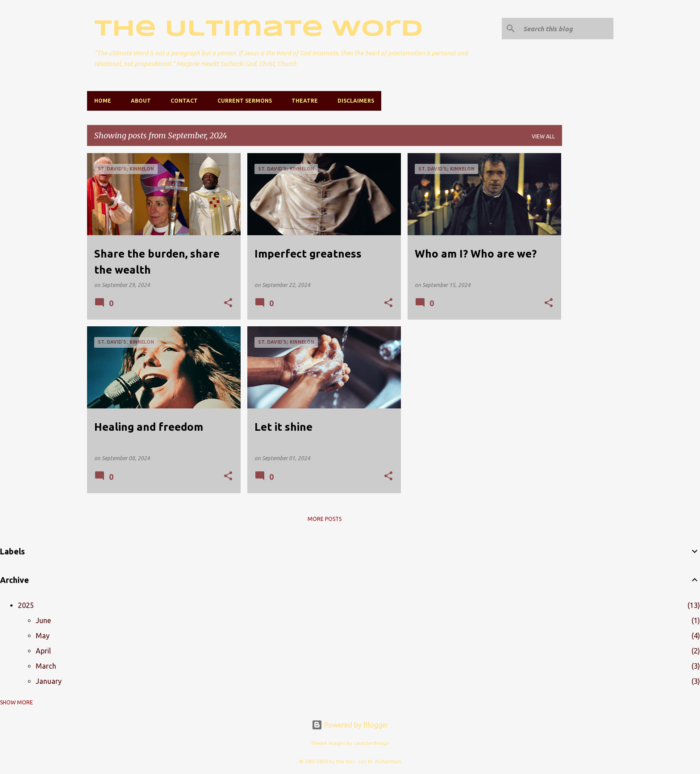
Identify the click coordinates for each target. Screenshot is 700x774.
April (43, 651)
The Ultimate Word (258, 29)
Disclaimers (356, 101)
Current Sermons (245, 101)
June (43, 620)
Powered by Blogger (350, 725)
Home (103, 101)
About (141, 101)
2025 (26, 605)
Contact (184, 101)
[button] (228, 303)
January (49, 681)
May (43, 636)
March (46, 666)
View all (543, 136)
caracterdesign (371, 743)
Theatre (305, 101)
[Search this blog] (567, 29)
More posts (325, 519)
